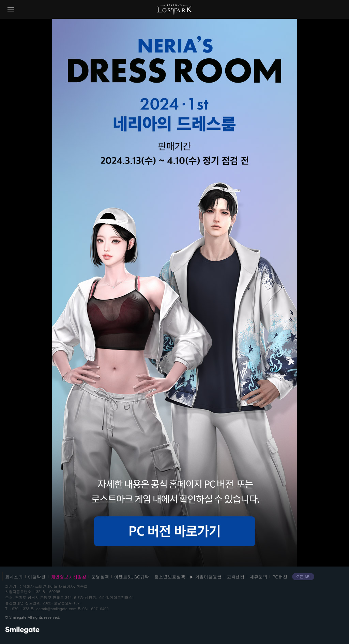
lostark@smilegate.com (56, 609)
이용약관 (37, 577)
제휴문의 (258, 577)
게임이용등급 (208, 577)
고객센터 (236, 577)
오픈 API (303, 577)
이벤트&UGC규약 (132, 577)
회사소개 (14, 577)
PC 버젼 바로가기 (174, 531)
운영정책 (100, 577)
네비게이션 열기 (11, 10)
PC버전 (280, 577)
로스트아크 (175, 10)
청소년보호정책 (170, 577)
